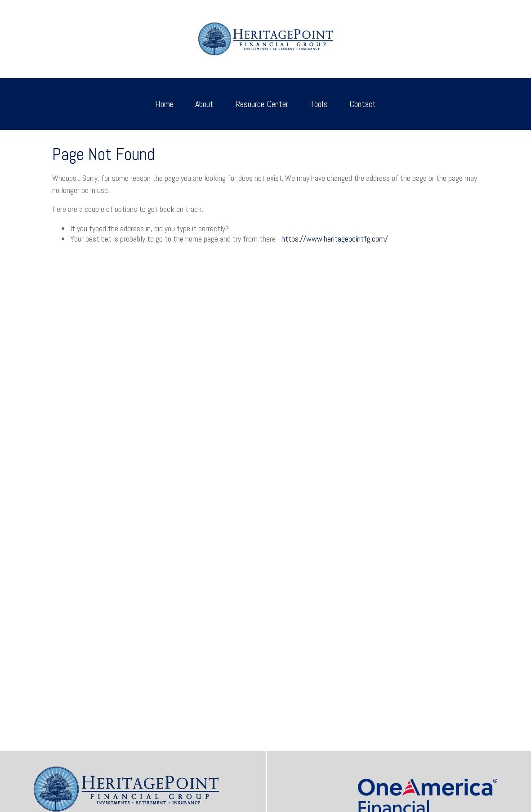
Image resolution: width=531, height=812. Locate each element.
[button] (164, 104)
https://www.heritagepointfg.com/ (335, 239)
